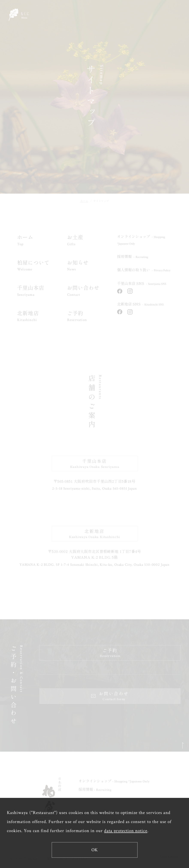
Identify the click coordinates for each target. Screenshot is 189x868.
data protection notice (126, 831)
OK (94, 850)
